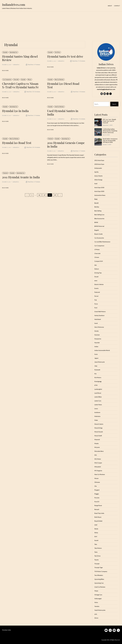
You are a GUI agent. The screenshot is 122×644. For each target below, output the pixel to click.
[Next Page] (60, 195)
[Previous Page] (27, 195)
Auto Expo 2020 (99, 191)
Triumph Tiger (99, 567)
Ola (95, 486)
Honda (96, 331)
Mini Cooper (98, 463)
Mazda (96, 443)
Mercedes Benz (99, 451)
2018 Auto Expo (99, 164)
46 (39, 195)
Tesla (96, 552)
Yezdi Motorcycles (100, 610)
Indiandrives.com (14, 5)
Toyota (96, 560)
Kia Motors (98, 377)
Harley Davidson (99, 315)
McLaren (97, 447)
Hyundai (5, 52)
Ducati (96, 277)
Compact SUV (99, 261)
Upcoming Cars (13, 52)
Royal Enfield (98, 521)
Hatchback (98, 319)
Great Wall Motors (100, 311)
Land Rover (98, 393)
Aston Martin (98, 176)
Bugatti (97, 230)
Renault (97, 509)
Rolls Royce (98, 517)
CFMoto (97, 249)
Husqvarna (98, 339)
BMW (96, 222)
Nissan (29, 79)
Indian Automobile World (102, 350)
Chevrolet (16, 79)
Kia (95, 374)
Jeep (96, 366)
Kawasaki (97, 370)
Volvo (96, 602)
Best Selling (98, 211)
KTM (96, 385)
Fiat (96, 300)
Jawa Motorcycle (100, 362)
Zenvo (96, 618)
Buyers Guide (98, 234)
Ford (96, 308)
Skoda (96, 529)
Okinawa (97, 482)
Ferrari (96, 296)
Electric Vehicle (99, 284)
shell (96, 525)
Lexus (96, 408)
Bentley (97, 207)
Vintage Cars (98, 595)
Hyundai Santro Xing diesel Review (20, 58)
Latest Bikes (98, 397)
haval (96, 323)
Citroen (97, 257)
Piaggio (97, 494)
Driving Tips (98, 273)
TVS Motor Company (101, 571)
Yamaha (97, 606)
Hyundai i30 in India (15, 111)
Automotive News (100, 195)
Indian (96, 346)
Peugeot (97, 490)
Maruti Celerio (99, 424)
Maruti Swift (98, 436)
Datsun (97, 269)
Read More (5, 70)
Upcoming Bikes (99, 579)
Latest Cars (98, 401)
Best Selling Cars (99, 215)
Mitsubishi (98, 467)
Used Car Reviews (59, 107)
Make (96, 420)
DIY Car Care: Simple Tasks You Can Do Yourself (109, 121)
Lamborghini (98, 389)
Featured (50, 139)
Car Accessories (99, 238)
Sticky (96, 533)
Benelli (96, 203)
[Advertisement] (61, 25)
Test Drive (57, 52)
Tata (96, 544)
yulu (96, 614)
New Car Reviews (59, 79)
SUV (96, 536)
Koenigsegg (98, 381)
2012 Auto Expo (99, 160)
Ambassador (98, 168)
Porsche (97, 498)
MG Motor (98, 459)
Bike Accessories (99, 218)
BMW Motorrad (99, 226)
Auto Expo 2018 (99, 187)
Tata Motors (98, 548)
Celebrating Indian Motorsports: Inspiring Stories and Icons (110, 131)
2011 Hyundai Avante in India (21, 177)
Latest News (98, 405)
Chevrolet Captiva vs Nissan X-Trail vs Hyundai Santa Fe (20, 85)
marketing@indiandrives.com (106, 89)
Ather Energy (98, 180)
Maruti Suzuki (99, 432)
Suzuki (96, 540)
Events (96, 288)
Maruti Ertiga (98, 428)
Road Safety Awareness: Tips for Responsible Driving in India (110, 140)
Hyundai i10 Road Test (17, 143)
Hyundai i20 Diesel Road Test (63, 85)
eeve (96, 281)
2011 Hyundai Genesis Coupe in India (66, 145)
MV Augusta (98, 471)
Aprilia (96, 172)
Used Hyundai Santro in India (63, 113)
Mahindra (97, 416)
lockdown (97, 412)
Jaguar (96, 358)
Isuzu (96, 354)
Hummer (97, 335)
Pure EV (97, 502)
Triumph (97, 564)
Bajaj (96, 199)
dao (96, 265)
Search (114, 104)
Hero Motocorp (99, 327)
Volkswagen (98, 599)
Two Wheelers (99, 575)
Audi (96, 184)
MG (96, 455)
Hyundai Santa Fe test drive (65, 56)
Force (96, 304)
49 (55, 195)
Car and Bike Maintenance (102, 242)
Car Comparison (7, 79)
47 (45, 195)
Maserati (97, 439)
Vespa (96, 591)
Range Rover (98, 505)
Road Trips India (99, 513)
